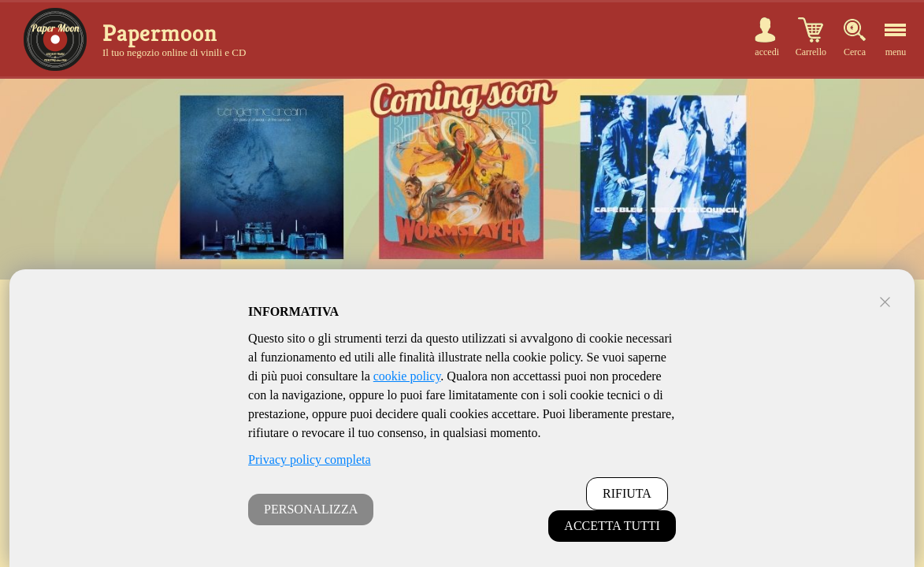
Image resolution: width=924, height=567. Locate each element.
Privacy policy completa (310, 460)
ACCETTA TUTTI (612, 526)
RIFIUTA (627, 493)
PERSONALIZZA (311, 509)
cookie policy (407, 376)
